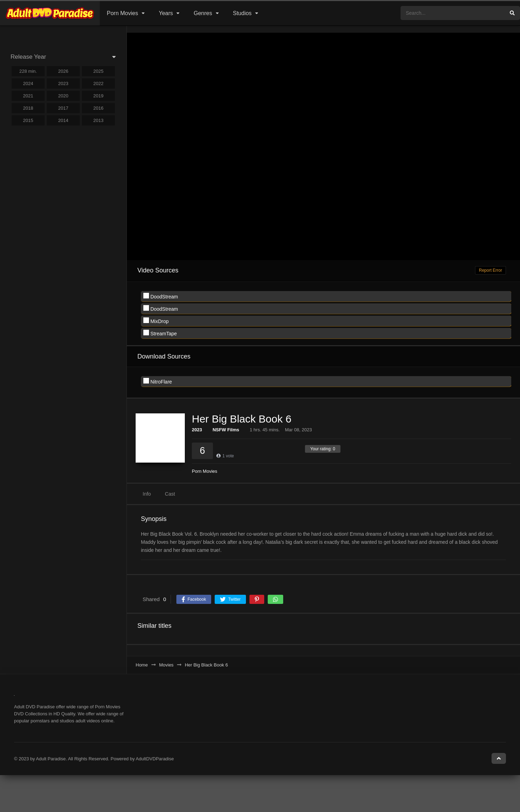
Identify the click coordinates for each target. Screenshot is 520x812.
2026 (63, 71)
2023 (197, 430)
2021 (28, 96)
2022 (99, 83)
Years (166, 13)
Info (147, 494)
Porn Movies (122, 13)
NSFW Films (226, 430)
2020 (63, 96)
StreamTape (160, 333)
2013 (99, 120)
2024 (28, 83)
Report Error (490, 270)
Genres (203, 13)
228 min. (28, 71)
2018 (28, 108)
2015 (28, 120)
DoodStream (161, 296)
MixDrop (156, 321)
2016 (99, 108)
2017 (63, 108)
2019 (99, 96)
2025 (99, 71)
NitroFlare (158, 381)
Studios (242, 13)
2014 (63, 120)
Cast (170, 494)
